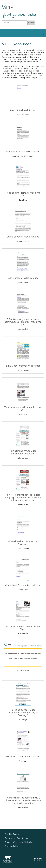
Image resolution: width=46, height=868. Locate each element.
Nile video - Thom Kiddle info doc (23, 757)
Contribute (23, 671)
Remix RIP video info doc (23, 110)
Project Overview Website (19, 842)
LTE (8, 8)
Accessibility (12, 846)
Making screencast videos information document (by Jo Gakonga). (23, 713)
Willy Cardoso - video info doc (23, 278)
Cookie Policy (12, 834)
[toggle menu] (43, 34)
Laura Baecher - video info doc (23, 237)
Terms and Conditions (16, 838)
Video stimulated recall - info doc (23, 152)
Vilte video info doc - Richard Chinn (23, 585)
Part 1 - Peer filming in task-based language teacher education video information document (23, 498)
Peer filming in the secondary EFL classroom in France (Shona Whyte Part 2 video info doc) (23, 800)
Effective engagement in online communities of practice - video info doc (23, 322)
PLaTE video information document (23, 366)
